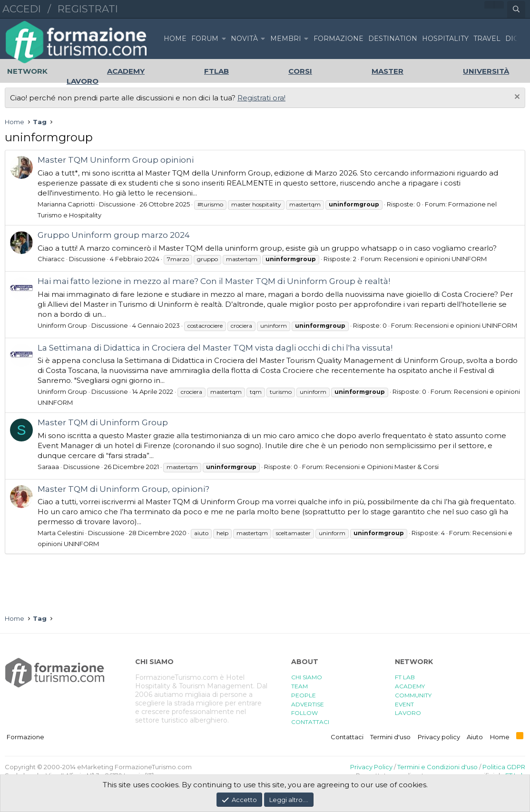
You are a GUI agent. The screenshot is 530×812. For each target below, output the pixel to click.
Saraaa (48, 467)
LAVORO (408, 713)
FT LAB (405, 677)
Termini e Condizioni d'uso (437, 767)
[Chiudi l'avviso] (516, 98)
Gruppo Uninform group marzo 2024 (114, 235)
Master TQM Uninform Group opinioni (116, 160)
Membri (286, 39)
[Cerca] (516, 10)
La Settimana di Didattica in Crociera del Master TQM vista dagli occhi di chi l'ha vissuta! (215, 348)
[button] (224, 39)
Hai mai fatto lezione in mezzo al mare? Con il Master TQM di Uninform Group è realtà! (214, 281)
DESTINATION (393, 39)
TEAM (299, 686)
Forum (205, 39)
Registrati (88, 9)
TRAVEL (487, 39)
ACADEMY (410, 686)
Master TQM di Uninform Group (103, 422)
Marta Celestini (61, 533)
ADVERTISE (308, 704)
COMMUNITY (413, 695)
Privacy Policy (371, 767)
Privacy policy (439, 737)
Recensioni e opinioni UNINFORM (435, 259)
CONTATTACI (310, 722)
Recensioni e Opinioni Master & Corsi (382, 467)
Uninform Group (62, 325)
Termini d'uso (390, 737)
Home (175, 39)
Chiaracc (51, 259)
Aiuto (475, 737)
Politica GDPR (504, 767)
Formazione (25, 737)
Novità (244, 39)
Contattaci (347, 737)
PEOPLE (304, 695)
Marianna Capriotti (66, 204)
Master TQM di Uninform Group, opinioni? (123, 489)
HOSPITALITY (445, 39)
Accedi (22, 9)
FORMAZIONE (339, 39)
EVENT (404, 704)
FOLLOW (304, 713)
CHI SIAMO (307, 677)
